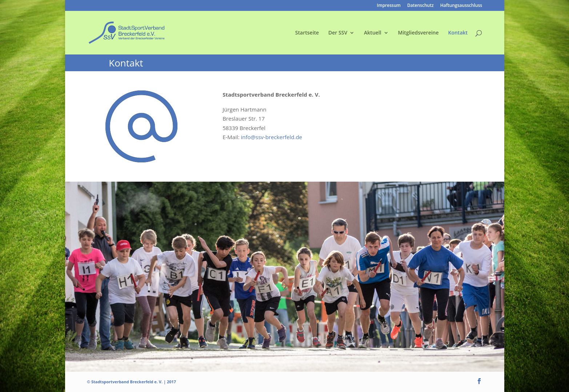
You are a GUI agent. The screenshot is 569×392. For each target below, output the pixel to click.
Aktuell (373, 33)
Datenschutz (420, 6)
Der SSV (338, 33)
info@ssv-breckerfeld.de (272, 137)
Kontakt (458, 33)
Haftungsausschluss (461, 6)
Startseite (307, 33)
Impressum (389, 6)
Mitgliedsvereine (418, 33)
